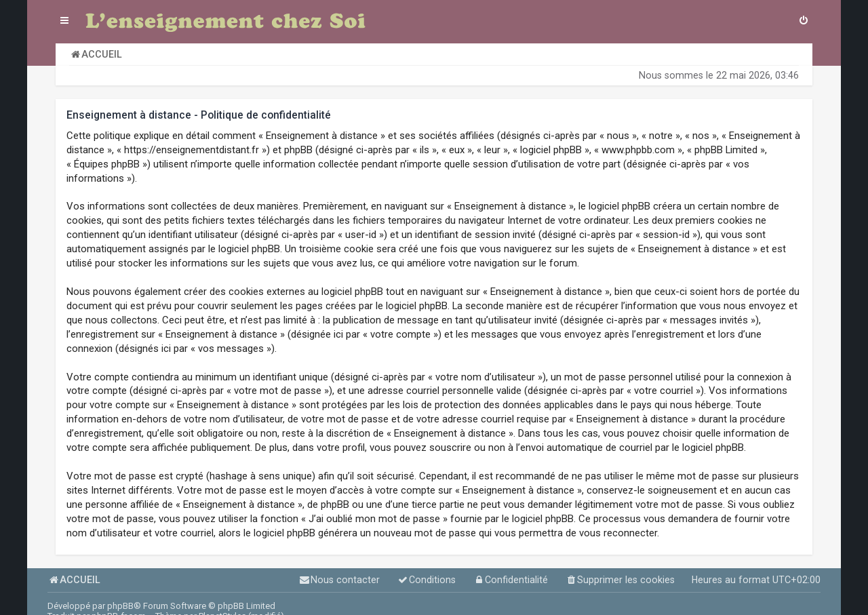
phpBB (120, 606)
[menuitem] (804, 22)
